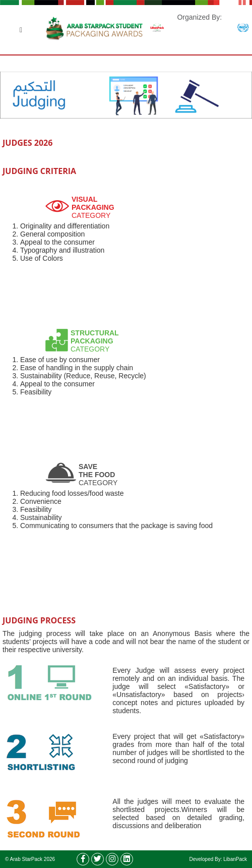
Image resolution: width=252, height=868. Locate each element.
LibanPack (235, 859)
